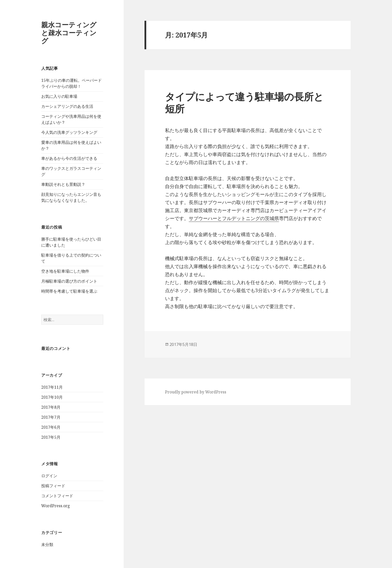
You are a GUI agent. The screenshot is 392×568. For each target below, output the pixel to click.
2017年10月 (52, 397)
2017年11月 (52, 387)
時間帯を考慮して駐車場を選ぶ (69, 291)
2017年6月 (51, 427)
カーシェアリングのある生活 (67, 106)
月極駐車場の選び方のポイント (69, 281)
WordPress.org (56, 506)
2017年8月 (51, 407)
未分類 (47, 544)
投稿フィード (53, 486)
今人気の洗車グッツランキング (69, 132)
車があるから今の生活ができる (69, 158)
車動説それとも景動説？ (63, 184)
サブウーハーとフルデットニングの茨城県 (234, 218)
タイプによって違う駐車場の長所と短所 (244, 102)
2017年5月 (51, 437)
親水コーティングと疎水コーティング (69, 33)
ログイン (49, 476)
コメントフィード (57, 496)
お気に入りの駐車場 (59, 96)
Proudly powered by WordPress (196, 392)
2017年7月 (51, 417)
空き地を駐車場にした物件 (65, 271)
